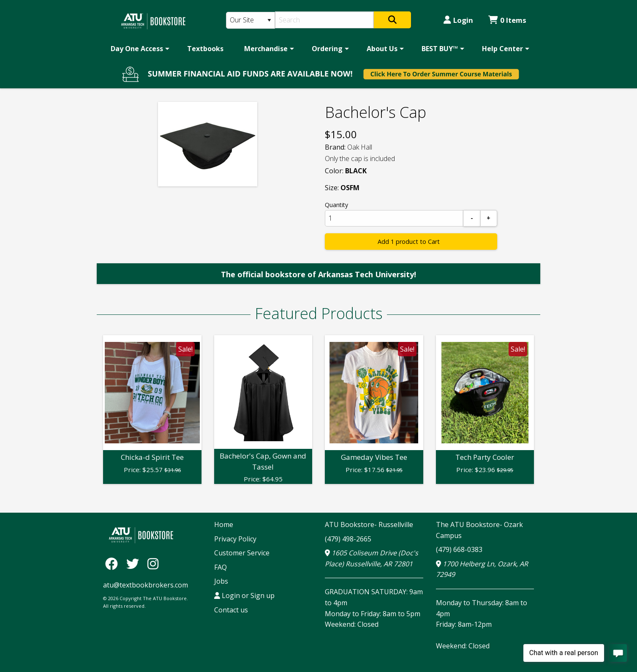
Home (224, 524)
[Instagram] (153, 564)
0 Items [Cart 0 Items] (507, 20)
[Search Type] (250, 20)
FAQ (220, 567)
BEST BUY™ (440, 49)
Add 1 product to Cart (409, 242)
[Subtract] (472, 218)
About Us (382, 49)
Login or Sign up (244, 596)
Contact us (231, 610)
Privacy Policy (235, 539)
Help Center (502, 49)
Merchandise (266, 49)
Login (458, 20)
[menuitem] (139, 49)
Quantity (336, 205)
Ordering (327, 49)
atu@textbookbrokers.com (146, 585)
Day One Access (137, 49)
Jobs (221, 581)
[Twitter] (135, 564)
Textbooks (205, 49)
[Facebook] (114, 564)
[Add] (489, 218)
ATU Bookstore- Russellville (369, 524)
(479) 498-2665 (348, 539)
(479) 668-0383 (459, 549)
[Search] (325, 20)
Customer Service (242, 553)
